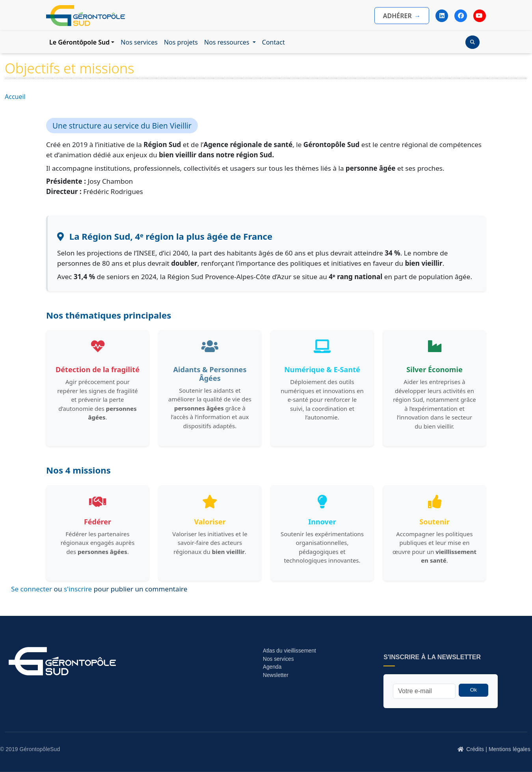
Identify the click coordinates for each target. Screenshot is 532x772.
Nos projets (181, 42)
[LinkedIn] (442, 16)
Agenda (272, 667)
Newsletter (276, 675)
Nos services (139, 42)
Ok (473, 690)
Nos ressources (228, 42)
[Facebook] (461, 16)
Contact (273, 42)
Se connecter (32, 589)
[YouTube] (480, 16)
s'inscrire (78, 589)
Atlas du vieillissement (289, 651)
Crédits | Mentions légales (498, 749)
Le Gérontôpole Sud (79, 42)
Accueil (15, 97)
